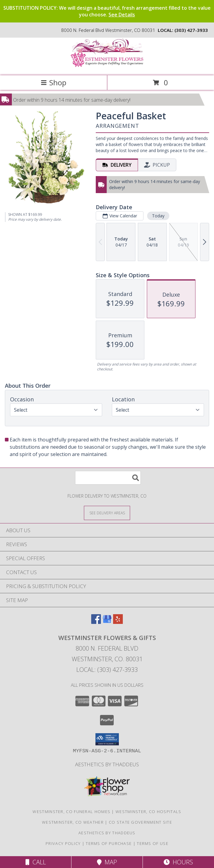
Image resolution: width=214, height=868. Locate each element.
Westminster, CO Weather (73, 822)
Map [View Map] (107, 862)
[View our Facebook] (96, 622)
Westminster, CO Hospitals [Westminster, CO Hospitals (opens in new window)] (148, 812)
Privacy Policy (63, 843)
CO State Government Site (140, 822)
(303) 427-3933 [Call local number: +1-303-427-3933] (191, 30)
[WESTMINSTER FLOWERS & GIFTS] (107, 67)
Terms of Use (153, 843)
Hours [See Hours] (178, 862)
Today (158, 216)
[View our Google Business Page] (107, 622)
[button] (107, 739)
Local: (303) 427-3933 (107, 670)
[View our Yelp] (118, 622)
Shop (53, 82)
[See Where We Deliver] (107, 513)
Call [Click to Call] (36, 862)
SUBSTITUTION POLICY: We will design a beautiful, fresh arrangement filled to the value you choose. (107, 11)
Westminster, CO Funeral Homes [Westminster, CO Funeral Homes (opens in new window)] (71, 812)
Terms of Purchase (109, 843)
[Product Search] (108, 478)
